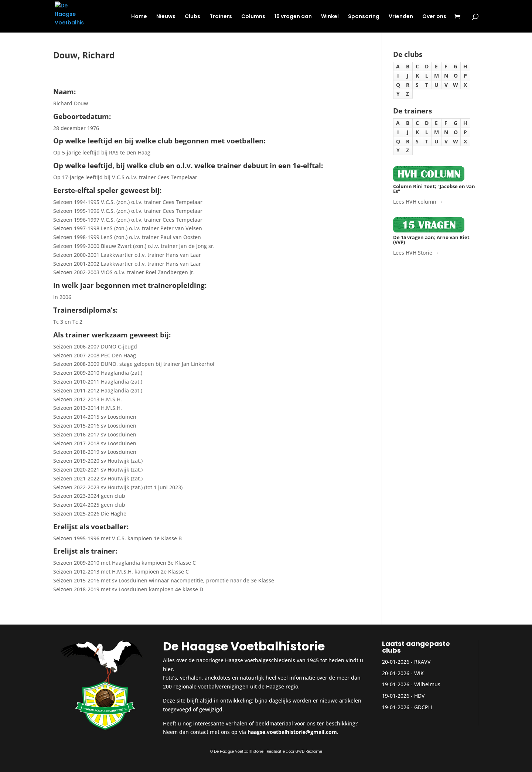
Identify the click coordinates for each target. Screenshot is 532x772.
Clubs (192, 17)
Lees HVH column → (418, 202)
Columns (253, 17)
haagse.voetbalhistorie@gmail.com (292, 732)
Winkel (330, 17)
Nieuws (166, 17)
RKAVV (422, 662)
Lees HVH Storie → (416, 253)
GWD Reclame (309, 751)
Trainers (221, 17)
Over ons (434, 17)
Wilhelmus (427, 684)
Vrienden (401, 17)
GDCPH (423, 707)
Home (139, 17)
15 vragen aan (293, 17)
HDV (420, 696)
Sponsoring (364, 17)
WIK (419, 673)
